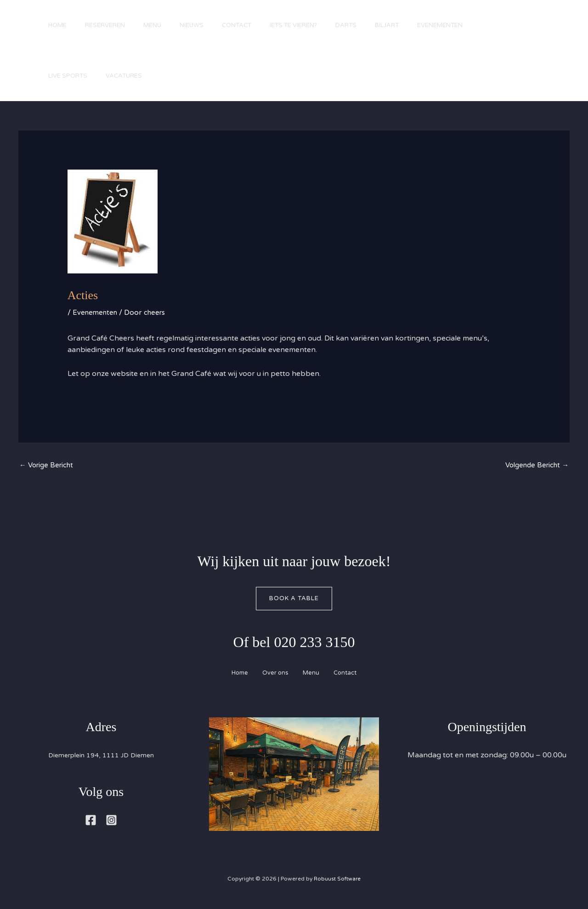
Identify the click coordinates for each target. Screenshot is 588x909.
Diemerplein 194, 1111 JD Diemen (101, 758)
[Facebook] (91, 822)
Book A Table (294, 600)
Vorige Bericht (48, 466)
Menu (164, 25)
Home (60, 25)
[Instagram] (111, 822)
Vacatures (131, 76)
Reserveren (112, 25)
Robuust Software (337, 881)
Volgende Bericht (534, 466)
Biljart (421, 25)
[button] (551, 57)
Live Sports (70, 76)
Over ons (273, 675)
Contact (257, 25)
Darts (376, 25)
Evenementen (479, 25)
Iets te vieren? (319, 25)
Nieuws (208, 25)
